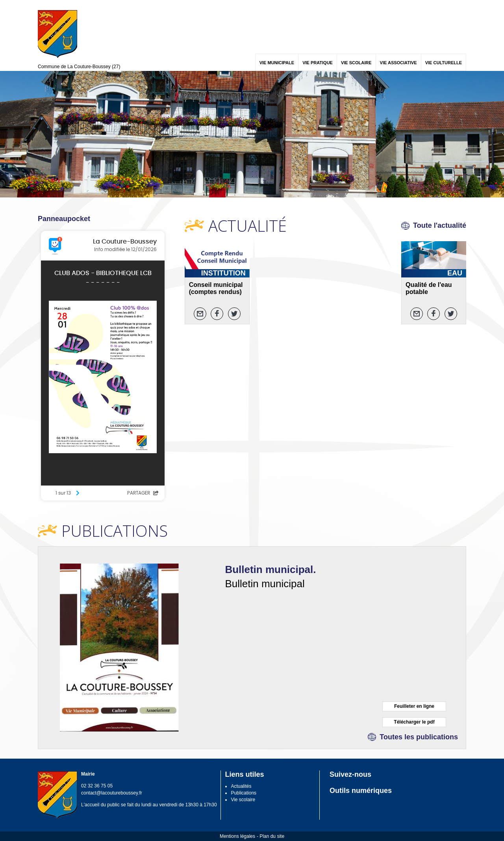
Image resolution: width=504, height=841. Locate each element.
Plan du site (272, 836)
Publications (244, 793)
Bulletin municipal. (270, 569)
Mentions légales (237, 836)
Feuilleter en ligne (414, 706)
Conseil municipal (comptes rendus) (216, 288)
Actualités (241, 786)
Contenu (56, 5)
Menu (43, 5)
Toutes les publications (419, 737)
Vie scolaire (243, 800)
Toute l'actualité (440, 225)
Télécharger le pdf (414, 722)
